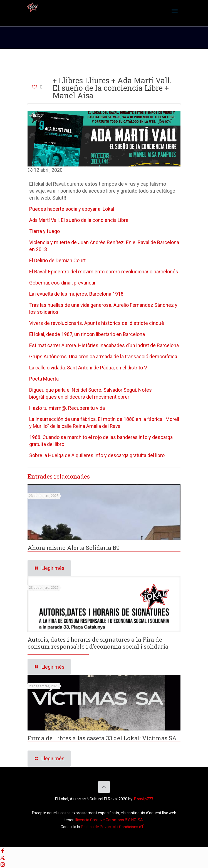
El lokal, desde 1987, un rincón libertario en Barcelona (87, 334)
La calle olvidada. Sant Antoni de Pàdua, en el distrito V (88, 368)
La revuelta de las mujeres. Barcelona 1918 (76, 294)
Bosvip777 (144, 799)
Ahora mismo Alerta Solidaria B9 (74, 548)
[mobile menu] (175, 11)
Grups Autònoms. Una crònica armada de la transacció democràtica (103, 356)
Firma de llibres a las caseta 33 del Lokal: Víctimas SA (102, 738)
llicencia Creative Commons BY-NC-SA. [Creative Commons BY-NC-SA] (110, 820)
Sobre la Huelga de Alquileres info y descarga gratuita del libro (97, 455)
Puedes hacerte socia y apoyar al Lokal (72, 209)
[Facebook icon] (3, 851)
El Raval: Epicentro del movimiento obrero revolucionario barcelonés (104, 272)
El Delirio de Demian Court (57, 260)
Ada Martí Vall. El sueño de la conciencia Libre (79, 220)
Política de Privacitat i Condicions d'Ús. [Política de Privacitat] (114, 827)
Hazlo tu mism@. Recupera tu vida (67, 408)
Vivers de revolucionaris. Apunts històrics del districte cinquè (97, 323)
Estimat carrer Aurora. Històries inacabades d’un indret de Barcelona (104, 345)
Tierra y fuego (44, 231)
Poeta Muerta (44, 379)
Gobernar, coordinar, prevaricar (62, 283)
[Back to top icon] (104, 787)
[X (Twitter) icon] (3, 858)
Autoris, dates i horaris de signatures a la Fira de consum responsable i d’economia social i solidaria (98, 643)
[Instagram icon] (3, 865)
